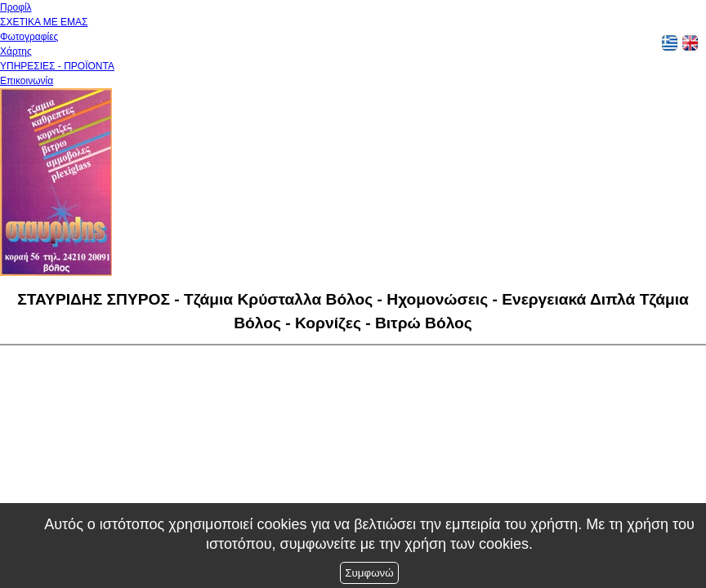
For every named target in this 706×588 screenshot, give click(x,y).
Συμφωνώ (369, 573)
